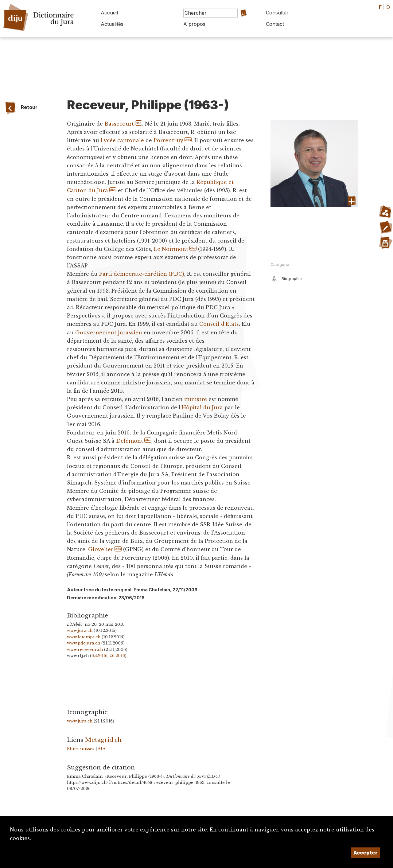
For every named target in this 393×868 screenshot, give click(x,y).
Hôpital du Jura (202, 407)
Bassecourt (119, 124)
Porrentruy (168, 140)
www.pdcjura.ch (84, 643)
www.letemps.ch (84, 637)
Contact (275, 24)
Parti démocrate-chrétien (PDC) (142, 274)
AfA (102, 749)
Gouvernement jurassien (109, 333)
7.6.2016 (117, 656)
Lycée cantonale (122, 140)
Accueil (109, 13)
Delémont (130, 441)
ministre (196, 399)
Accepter (366, 853)
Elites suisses (81, 749)
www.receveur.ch (85, 650)
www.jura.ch (80, 631)
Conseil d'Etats (219, 324)
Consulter (277, 13)
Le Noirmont (171, 249)
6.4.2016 (99, 656)
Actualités (112, 24)
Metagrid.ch (103, 740)
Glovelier (101, 549)
